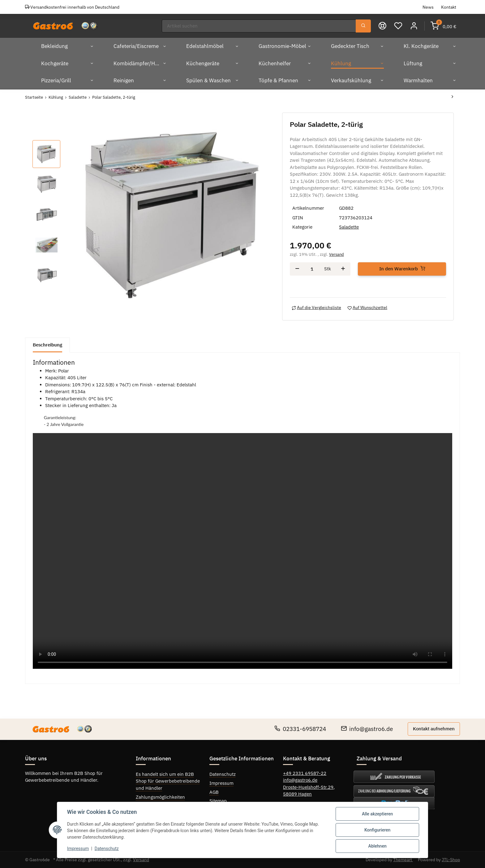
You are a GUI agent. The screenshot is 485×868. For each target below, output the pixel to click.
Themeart (403, 860)
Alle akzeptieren (377, 814)
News (428, 7)
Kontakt (449, 7)
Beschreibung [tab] (47, 345)
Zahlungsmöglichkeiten (160, 797)
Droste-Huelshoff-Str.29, (309, 787)
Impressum (221, 783)
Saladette (349, 227)
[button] (414, 26)
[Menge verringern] (297, 269)
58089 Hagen (297, 794)
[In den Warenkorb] (402, 269)
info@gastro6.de (367, 729)
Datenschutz (223, 774)
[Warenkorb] (443, 26)
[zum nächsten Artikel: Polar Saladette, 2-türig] (452, 97)
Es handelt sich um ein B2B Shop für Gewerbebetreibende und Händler (168, 781)
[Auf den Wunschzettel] (367, 308)
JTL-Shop (451, 860)
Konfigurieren (377, 830)
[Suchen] (259, 26)
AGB (214, 792)
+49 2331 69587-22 (305, 773)
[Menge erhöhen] (343, 269)
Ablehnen (377, 846)
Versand (337, 254)
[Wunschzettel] (398, 26)
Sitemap (218, 801)
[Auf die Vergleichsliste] (316, 308)
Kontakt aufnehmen (434, 729)
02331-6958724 (300, 729)
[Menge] (312, 269)
